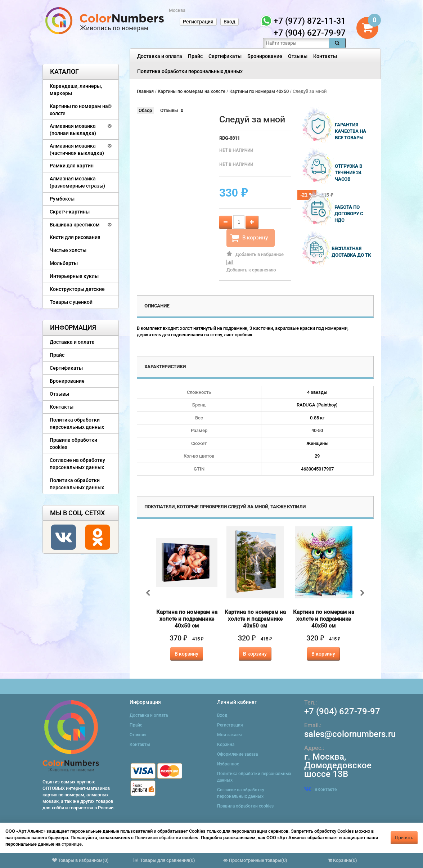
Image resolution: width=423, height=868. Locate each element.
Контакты (325, 56)
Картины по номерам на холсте (79, 110)
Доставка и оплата (160, 56)
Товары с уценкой (71, 302)
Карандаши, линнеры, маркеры (76, 90)
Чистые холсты (68, 250)
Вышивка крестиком (75, 225)
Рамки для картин (72, 166)
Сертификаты (225, 56)
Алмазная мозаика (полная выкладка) (73, 130)
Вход (229, 22)
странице (72, 844)
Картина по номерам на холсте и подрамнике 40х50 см (187, 619)
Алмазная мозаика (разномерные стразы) (77, 182)
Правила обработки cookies (73, 444)
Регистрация (198, 22)
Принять (404, 838)
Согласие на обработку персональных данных (77, 464)
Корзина (226, 745)
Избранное (228, 764)
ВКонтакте (320, 790)
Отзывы (298, 56)
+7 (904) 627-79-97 (342, 711)
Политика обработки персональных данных (190, 71)
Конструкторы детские (77, 289)
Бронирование (265, 56)
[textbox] (296, 43)
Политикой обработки (158, 838)
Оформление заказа (237, 754)
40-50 (317, 430)
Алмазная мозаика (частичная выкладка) (77, 149)
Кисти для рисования (75, 237)
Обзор (145, 110)
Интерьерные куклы (74, 276)
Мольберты (64, 263)
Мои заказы (229, 735)
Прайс (195, 56)
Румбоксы (62, 199)
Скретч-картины (70, 212)
